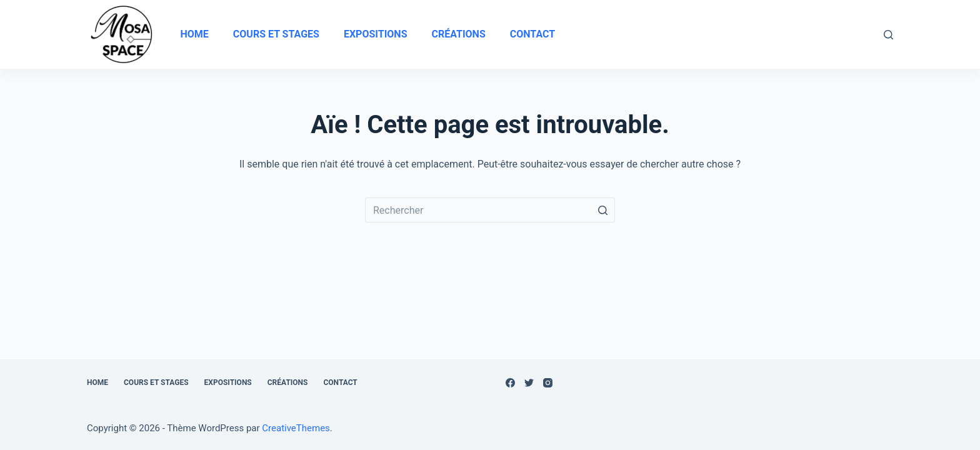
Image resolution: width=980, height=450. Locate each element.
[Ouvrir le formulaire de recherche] (888, 35)
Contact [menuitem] (532, 34)
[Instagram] (548, 383)
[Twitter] (529, 383)
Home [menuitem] (195, 34)
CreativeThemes (296, 428)
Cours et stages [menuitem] (276, 34)
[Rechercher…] (490, 210)
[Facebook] (510, 383)
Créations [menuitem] (458, 34)
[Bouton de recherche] (602, 210)
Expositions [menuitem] (376, 34)
